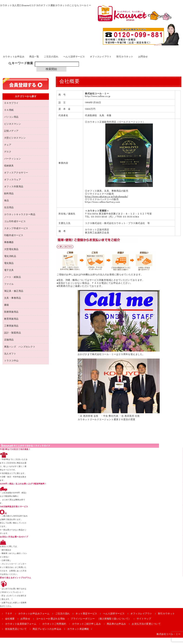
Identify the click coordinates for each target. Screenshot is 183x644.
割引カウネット (150, 61)
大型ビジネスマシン (15, 144)
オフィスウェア (13, 186)
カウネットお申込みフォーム (34, 620)
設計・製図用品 (13, 339)
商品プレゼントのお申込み (47, 635)
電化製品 (9, 269)
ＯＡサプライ (11, 109)
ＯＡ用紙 (9, 116)
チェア (8, 151)
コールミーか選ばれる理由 (51, 625)
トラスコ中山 (11, 367)
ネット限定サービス (86, 620)
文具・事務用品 (13, 304)
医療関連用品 (11, 318)
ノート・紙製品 (13, 283)
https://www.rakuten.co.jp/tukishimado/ (106, 203)
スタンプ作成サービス (16, 235)
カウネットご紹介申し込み (86, 630)
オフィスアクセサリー (16, 179)
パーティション (13, 165)
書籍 (7, 311)
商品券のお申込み (116, 630)
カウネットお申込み (18, 61)
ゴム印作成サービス (15, 228)
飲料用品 (9, 200)
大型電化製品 (11, 256)
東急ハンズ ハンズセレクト (20, 353)
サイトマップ (144, 625)
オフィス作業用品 (14, 193)
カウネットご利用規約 (54, 630)
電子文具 (9, 276)
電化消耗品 (10, 262)
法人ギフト (10, 360)
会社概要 (10, 625)
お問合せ (172, 61)
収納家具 (9, 172)
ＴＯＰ (9, 620)
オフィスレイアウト (121, 61)
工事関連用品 (11, 332)
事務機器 (9, 249)
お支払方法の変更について (146, 630)
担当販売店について (16, 635)
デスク (8, 158)
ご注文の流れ (63, 61)
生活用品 (9, 214)
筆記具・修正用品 (14, 297)
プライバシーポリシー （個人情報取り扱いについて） (101, 625)
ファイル (9, 290)
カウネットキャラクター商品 (20, 221)
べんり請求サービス (90, 61)
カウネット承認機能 (78, 635)
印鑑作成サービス (14, 242)
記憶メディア (11, 137)
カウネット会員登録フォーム (21, 630)
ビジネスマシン (13, 130)
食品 (7, 207)
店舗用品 (9, 346)
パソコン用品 (11, 123)
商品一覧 (43, 61)
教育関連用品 (11, 325)
